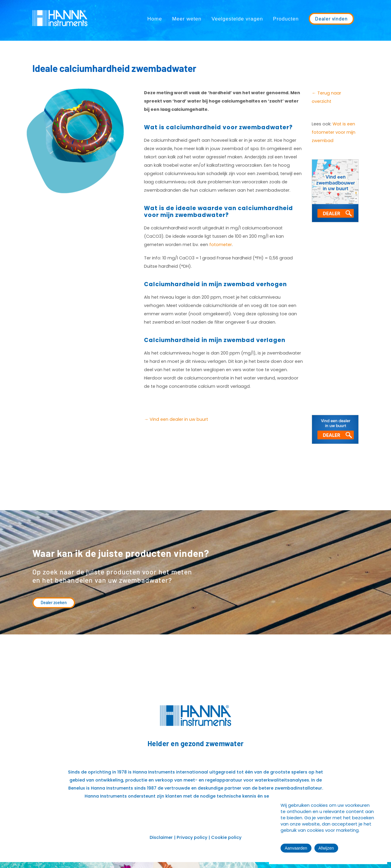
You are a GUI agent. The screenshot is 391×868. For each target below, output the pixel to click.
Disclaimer (161, 837)
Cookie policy (226, 837)
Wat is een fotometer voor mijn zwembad (334, 132)
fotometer (221, 245)
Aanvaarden (296, 848)
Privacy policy (192, 837)
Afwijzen (326, 848)
